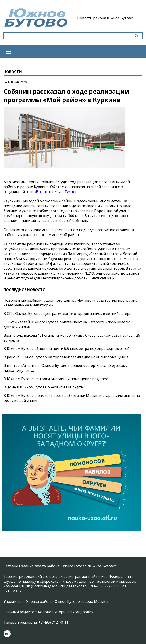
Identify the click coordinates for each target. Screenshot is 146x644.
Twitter (71, 192)
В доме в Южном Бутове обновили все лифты (44, 387)
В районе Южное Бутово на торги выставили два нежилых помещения (66, 357)
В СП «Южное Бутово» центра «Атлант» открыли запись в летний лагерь (67, 314)
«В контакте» (46, 192)
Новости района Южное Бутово (105, 18)
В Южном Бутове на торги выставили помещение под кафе (56, 379)
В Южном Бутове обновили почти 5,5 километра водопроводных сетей (66, 349)
